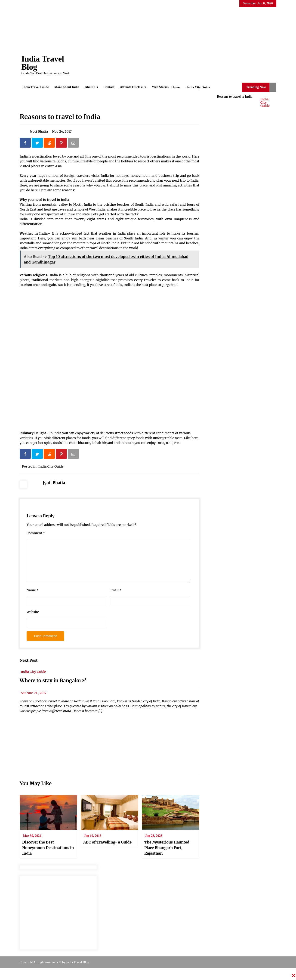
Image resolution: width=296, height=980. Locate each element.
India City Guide (265, 102)
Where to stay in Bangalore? (53, 681)
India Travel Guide (36, 87)
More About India (67, 87)
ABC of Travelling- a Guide (107, 842)
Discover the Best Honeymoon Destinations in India (48, 848)
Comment (36, 533)
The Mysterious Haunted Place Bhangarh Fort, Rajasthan (167, 848)
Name (33, 590)
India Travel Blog (43, 63)
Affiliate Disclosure (133, 87)
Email (116, 590)
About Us (91, 87)
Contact (109, 87)
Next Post (29, 660)
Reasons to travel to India (60, 117)
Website (33, 612)
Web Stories (160, 87)
